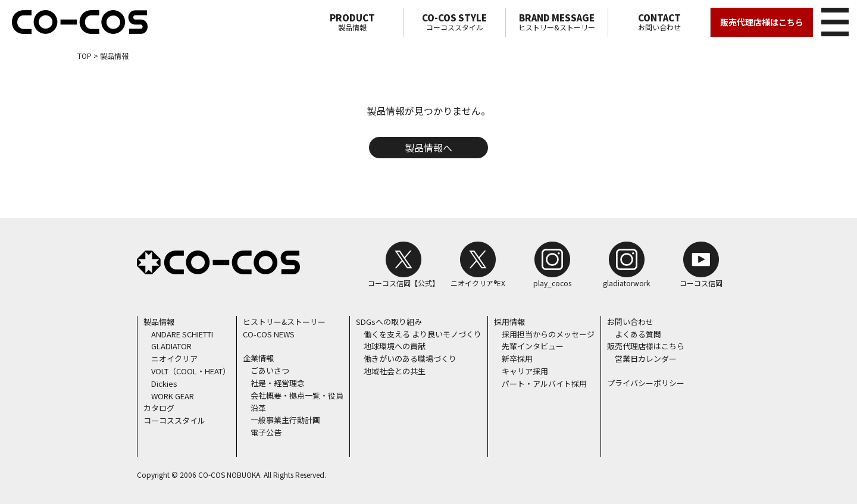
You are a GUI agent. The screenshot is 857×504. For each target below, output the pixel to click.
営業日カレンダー (646, 359)
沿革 (258, 408)
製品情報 (352, 22)
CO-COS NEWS (269, 334)
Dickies (164, 384)
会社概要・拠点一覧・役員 (297, 395)
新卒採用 (517, 359)
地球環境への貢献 (395, 346)
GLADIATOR (171, 346)
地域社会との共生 (395, 371)
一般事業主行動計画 (285, 420)
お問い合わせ (659, 22)
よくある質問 (638, 334)
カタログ (159, 408)
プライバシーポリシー (646, 383)
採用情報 (509, 322)
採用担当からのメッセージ (548, 334)
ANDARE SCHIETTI (182, 334)
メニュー (833, 20)
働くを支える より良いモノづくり (423, 334)
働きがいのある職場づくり (410, 359)
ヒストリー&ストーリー (557, 22)
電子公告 (266, 432)
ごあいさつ (270, 370)
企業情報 (258, 358)
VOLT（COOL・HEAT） (191, 371)
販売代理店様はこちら (762, 22)
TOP (85, 56)
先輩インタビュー (533, 346)
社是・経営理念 (278, 383)
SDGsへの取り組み (389, 322)
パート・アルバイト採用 (544, 384)
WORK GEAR (173, 396)
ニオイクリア (174, 359)
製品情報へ (428, 148)
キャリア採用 (525, 371)
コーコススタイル (454, 22)
